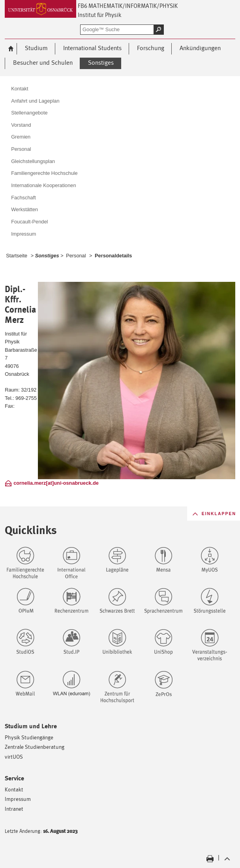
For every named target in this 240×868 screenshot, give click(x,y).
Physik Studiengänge (29, 737)
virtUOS (14, 756)
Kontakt (14, 789)
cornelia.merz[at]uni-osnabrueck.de (56, 483)
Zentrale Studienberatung (35, 747)
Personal (76, 256)
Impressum (18, 799)
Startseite (17, 256)
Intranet (14, 809)
